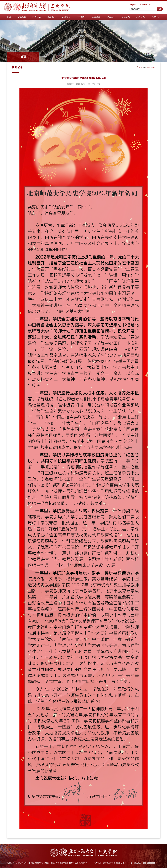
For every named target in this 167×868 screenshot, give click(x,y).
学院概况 (22, 17)
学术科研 (81, 17)
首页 (9, 17)
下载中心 (155, 17)
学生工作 (111, 17)
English (133, 4)
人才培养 (66, 17)
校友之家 (126, 17)
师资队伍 (36, 17)
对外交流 (140, 17)
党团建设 (96, 17)
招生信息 (51, 17)
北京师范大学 (145, 4)
